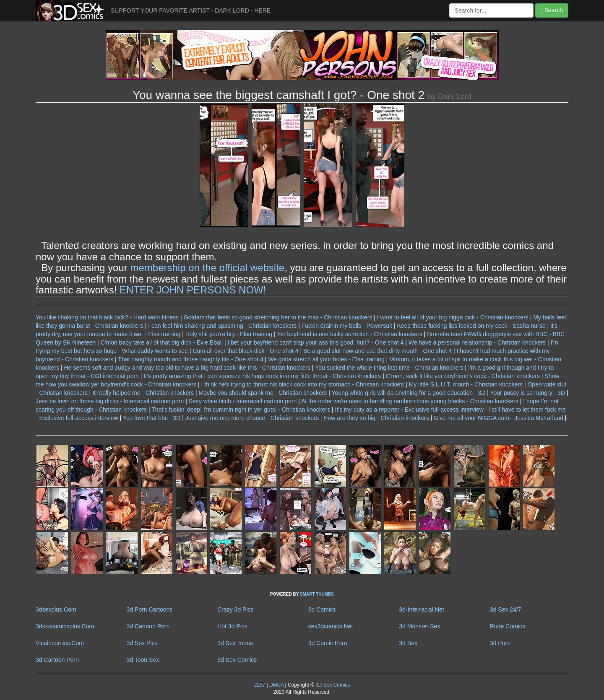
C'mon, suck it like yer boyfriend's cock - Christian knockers (463, 376)
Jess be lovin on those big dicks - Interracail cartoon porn (110, 401)
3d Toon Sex (143, 660)
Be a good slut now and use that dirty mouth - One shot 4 (377, 351)
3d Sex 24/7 (506, 609)
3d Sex (408, 643)
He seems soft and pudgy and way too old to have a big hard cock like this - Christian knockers (187, 368)
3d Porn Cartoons (150, 609)
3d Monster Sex (419, 626)
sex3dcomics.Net (331, 626)
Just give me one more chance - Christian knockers (252, 418)
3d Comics (322, 609)
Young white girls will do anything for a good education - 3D (409, 393)
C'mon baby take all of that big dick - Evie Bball (162, 342)
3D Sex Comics (332, 685)
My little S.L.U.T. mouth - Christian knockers (466, 384)
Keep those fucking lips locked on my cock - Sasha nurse (471, 326)
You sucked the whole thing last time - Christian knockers (389, 368)
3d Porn (500, 643)
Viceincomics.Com (60, 643)
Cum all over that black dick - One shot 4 (245, 351)
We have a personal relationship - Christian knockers (477, 342)
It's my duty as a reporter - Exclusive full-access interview (409, 410)
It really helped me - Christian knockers (143, 393)
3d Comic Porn (328, 643)
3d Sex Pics (142, 643)
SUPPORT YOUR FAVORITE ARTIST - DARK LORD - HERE (191, 10)
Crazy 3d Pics (235, 609)
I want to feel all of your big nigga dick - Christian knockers (453, 317)
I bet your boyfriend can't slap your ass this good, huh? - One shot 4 (315, 342)
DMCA (276, 685)
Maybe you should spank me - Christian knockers (263, 393)
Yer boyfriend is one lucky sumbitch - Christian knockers (350, 334)
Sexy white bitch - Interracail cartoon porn (243, 401)
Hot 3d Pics (232, 626)
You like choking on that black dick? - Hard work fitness (107, 317)
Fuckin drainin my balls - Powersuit (347, 326)
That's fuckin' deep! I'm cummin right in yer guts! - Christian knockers (241, 410)
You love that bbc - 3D (152, 418)
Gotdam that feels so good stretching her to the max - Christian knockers (278, 317)
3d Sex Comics (237, 660)
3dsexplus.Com (56, 609)
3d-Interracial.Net (421, 609)
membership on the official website (207, 268)
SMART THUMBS (317, 594)
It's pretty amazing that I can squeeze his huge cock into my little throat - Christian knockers (262, 376)
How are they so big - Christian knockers (376, 418)
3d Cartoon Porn (148, 626)
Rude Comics (508, 626)
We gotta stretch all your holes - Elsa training (326, 359)
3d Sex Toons (235, 643)
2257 (260, 685)
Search (552, 10)
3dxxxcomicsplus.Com (65, 626)
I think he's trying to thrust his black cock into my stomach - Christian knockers (303, 384)
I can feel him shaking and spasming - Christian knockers (222, 326)
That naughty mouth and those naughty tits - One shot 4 (190, 359)
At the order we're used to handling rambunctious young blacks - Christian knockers (410, 401)
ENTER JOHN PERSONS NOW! (193, 290)
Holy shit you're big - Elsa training (229, 334)
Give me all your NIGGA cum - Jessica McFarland (499, 418)
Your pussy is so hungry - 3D (528, 393)
